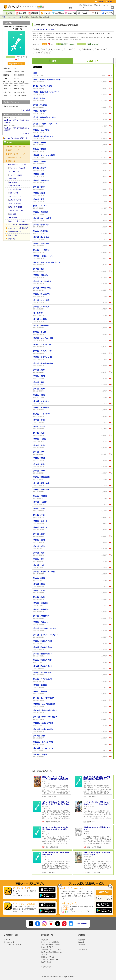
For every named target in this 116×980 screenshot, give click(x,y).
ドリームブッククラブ (13, 945)
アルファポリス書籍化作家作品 (19, 225)
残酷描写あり (88, 49)
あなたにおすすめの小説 (17, 146)
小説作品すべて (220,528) (17, 164)
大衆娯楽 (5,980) (15, 200)
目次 (54, 61)
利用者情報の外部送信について (53, 952)
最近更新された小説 (15, 232)
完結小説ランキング (15, 158)
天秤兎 (37, 29)
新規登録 (100, 2)
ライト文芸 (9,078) (16, 189)
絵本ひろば (104, 892)
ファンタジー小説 (16, 17)
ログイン (111, 2)
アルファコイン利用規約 (51, 942)
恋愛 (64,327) (14, 172)
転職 (44, 49)
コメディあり (101, 49)
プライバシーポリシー (50, 960)
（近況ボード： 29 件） (48, 30)
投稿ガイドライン (49, 957)
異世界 (37, 49)
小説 (8, 17)
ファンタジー (82, 44)
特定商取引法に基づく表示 (52, 950)
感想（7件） (95, 61)
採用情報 (82, 945)
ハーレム (69, 49)
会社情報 (82, 940)
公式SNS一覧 (83, 924)
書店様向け (83, 949)
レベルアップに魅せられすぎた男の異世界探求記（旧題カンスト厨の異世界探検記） (56, 829)
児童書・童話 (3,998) (17, 211)
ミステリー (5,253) (16, 175)
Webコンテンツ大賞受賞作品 (18, 228)
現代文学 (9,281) (15, 196)
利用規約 (45, 940)
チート (78, 49)
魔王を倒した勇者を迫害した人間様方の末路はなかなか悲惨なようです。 (97, 779)
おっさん (59, 49)
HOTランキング (13, 150)
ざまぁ (48, 53)
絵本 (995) (13, 214)
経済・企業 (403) (15, 203)
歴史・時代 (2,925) (16, 207)
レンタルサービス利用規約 (52, 945)
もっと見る (26, 110)
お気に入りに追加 (16, 64)
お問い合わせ (47, 962)
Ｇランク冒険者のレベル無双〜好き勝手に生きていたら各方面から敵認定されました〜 (56, 804)
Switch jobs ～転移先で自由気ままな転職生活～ (16, 120)
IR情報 (82, 942)
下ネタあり (38, 53)
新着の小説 (12, 239)
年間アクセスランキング (16, 154)
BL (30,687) (13, 218)
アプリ (8, 940)
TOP (4, 17)
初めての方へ (47, 967)
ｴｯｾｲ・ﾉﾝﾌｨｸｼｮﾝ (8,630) (17, 221)
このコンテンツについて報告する (16, 138)
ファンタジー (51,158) (17, 168)
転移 (51, 49)
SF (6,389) (13, 182)
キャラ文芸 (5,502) (16, 186)
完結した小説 (12, 235)
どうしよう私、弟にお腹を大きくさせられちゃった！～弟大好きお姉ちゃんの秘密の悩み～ (97, 804)
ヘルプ (45, 955)
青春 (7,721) (14, 193)
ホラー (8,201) (14, 179)
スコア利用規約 (48, 947)
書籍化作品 (12, 161)
